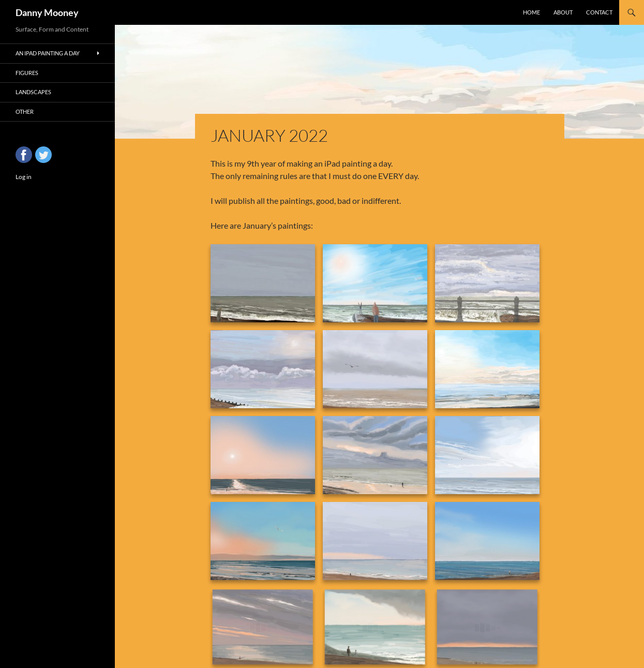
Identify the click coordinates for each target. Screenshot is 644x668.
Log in (24, 177)
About (563, 12)
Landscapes (33, 92)
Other (25, 112)
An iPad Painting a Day (48, 53)
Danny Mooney (47, 12)
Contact (599, 12)
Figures (27, 73)
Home (531, 12)
